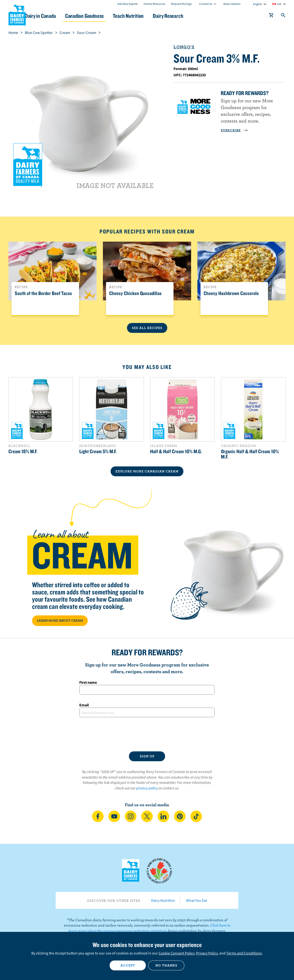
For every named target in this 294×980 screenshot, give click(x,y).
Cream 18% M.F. (23, 451)
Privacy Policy (207, 953)
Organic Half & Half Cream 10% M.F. (250, 454)
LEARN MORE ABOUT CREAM (60, 620)
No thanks (166, 965)
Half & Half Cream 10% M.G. (176, 451)
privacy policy (147, 788)
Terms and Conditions (244, 953)
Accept (128, 965)
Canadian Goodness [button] (101, 16)
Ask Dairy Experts (128, 4)
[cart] (271, 16)
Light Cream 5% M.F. (98, 451)
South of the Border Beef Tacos (43, 293)
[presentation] (147, 734)
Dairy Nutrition (163, 900)
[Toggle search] (283, 16)
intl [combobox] (279, 4)
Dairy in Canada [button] (54, 16)
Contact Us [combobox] (206, 4)
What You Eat (197, 900)
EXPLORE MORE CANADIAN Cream (147, 471)
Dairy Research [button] (192, 16)
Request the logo (181, 4)
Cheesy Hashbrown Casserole (231, 293)
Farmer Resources (154, 4)
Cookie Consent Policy (176, 953)
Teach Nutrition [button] (149, 16)
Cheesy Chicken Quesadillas (135, 293)
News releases (232, 4)
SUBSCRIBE (234, 130)
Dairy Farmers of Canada (17, 15)
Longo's (184, 47)
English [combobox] (257, 4)
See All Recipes (147, 328)
